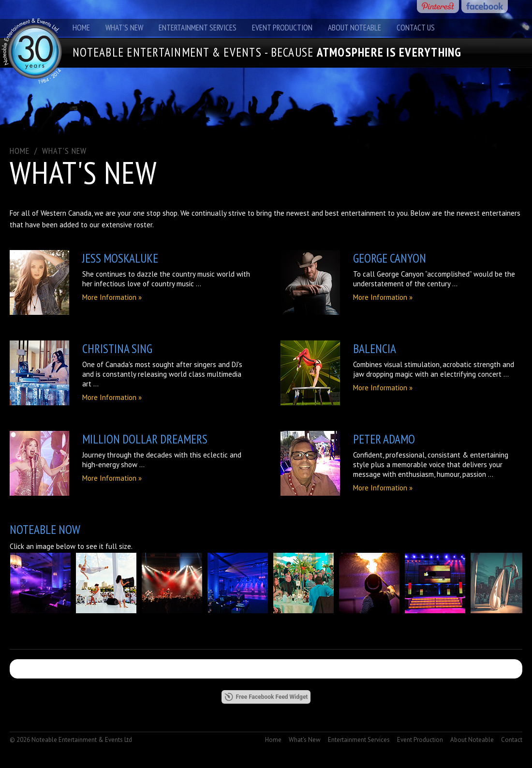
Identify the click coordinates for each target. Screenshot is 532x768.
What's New (124, 28)
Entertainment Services (198, 28)
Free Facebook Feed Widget (266, 697)
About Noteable (355, 28)
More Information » (112, 297)
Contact (512, 740)
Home (81, 28)
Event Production (282, 28)
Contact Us (416, 28)
